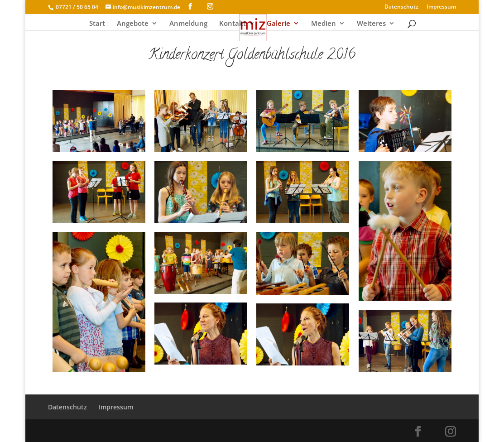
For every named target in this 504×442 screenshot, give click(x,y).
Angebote (133, 24)
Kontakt (233, 24)
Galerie (278, 24)
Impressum (441, 7)
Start (97, 24)
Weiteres (371, 24)
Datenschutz (401, 7)
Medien (324, 24)
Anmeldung (188, 24)
